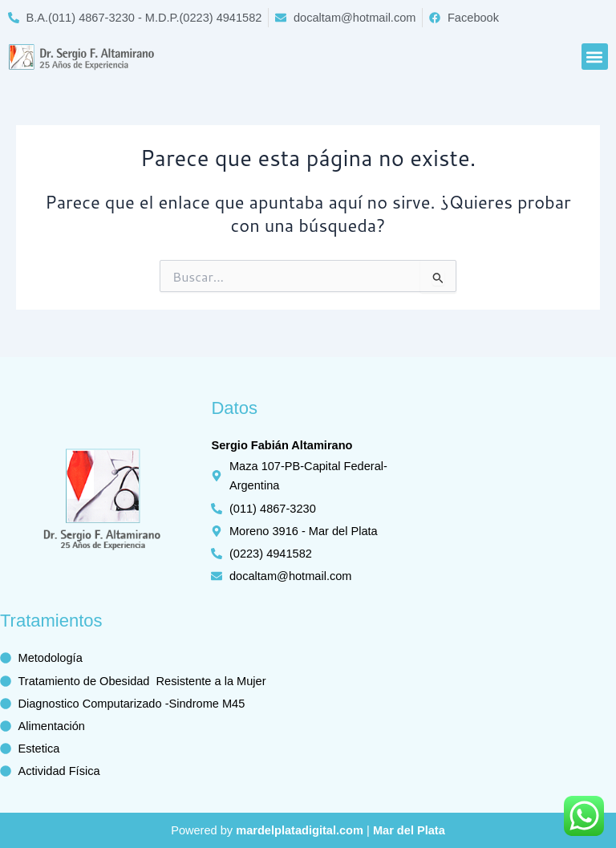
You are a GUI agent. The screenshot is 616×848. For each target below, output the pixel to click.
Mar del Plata (409, 830)
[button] (595, 57)
